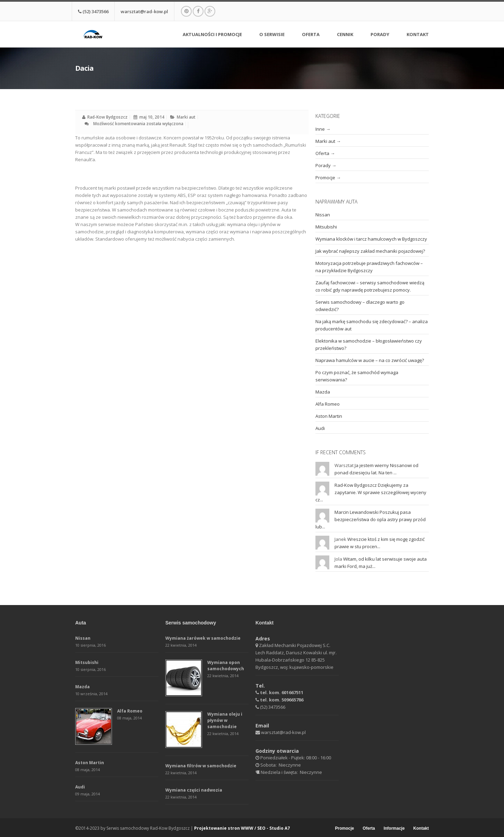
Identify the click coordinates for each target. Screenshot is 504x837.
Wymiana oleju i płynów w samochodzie (225, 720)
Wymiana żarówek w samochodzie (203, 638)
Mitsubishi (326, 227)
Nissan (323, 215)
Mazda (323, 392)
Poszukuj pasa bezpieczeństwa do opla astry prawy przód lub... (371, 519)
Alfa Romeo (328, 404)
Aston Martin (329, 416)
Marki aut (186, 117)
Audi (320, 428)
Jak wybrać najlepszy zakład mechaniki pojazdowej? (370, 251)
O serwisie (272, 36)
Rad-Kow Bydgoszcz (107, 117)
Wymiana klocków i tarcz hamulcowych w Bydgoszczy (371, 239)
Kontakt (418, 35)
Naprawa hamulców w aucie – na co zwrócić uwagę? (370, 360)
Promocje (325, 178)
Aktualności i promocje (212, 35)
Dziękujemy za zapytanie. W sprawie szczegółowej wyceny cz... (371, 492)
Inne (320, 129)
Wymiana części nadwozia (194, 790)
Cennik (345, 35)
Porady (380, 35)
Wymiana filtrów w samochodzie (201, 766)
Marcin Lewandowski (357, 512)
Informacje (394, 829)
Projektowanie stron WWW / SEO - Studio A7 (242, 828)
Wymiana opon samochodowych (226, 666)
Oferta (311, 36)
